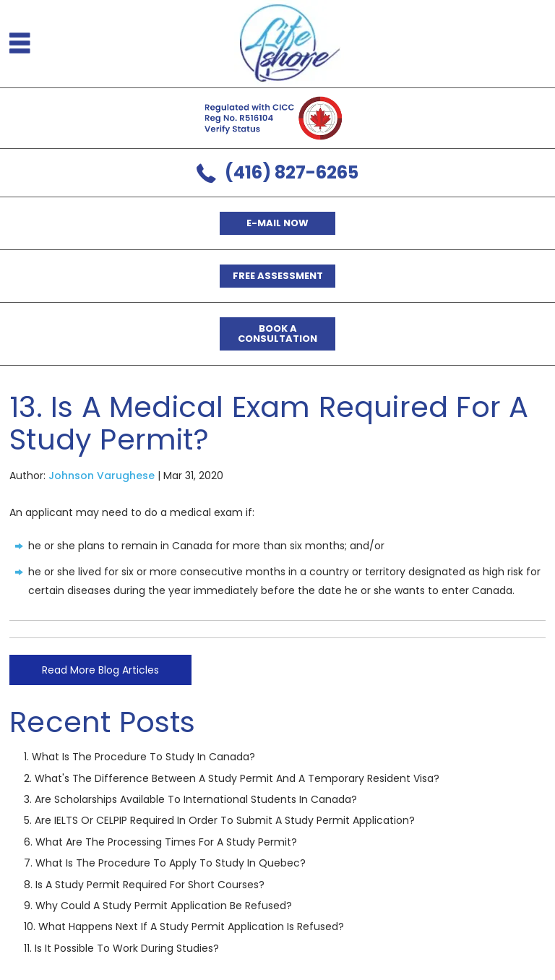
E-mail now (277, 223)
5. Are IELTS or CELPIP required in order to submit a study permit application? (219, 820)
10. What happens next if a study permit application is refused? (184, 927)
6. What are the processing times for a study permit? (160, 842)
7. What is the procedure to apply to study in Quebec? (165, 863)
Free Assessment (278, 276)
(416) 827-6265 (292, 172)
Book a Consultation (277, 334)
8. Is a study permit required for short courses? (144, 885)
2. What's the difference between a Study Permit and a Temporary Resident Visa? (232, 778)
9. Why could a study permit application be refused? (158, 906)
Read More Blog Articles (100, 670)
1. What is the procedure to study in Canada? (139, 757)
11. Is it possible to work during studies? (121, 948)
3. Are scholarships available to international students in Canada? (190, 799)
